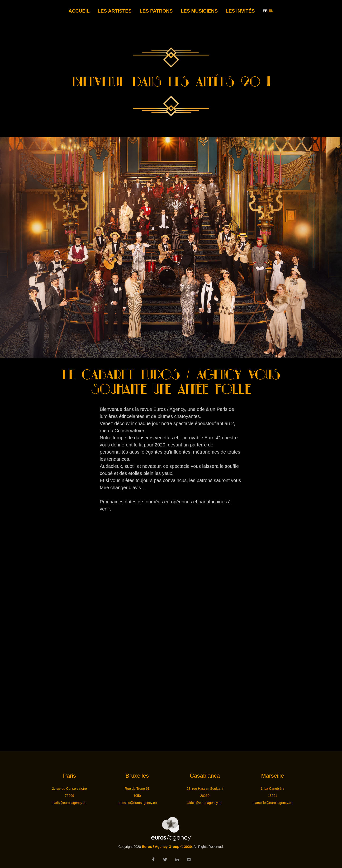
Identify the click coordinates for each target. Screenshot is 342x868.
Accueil (79, 11)
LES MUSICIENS (199, 11)
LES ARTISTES (115, 11)
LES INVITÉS (240, 11)
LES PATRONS (156, 11)
